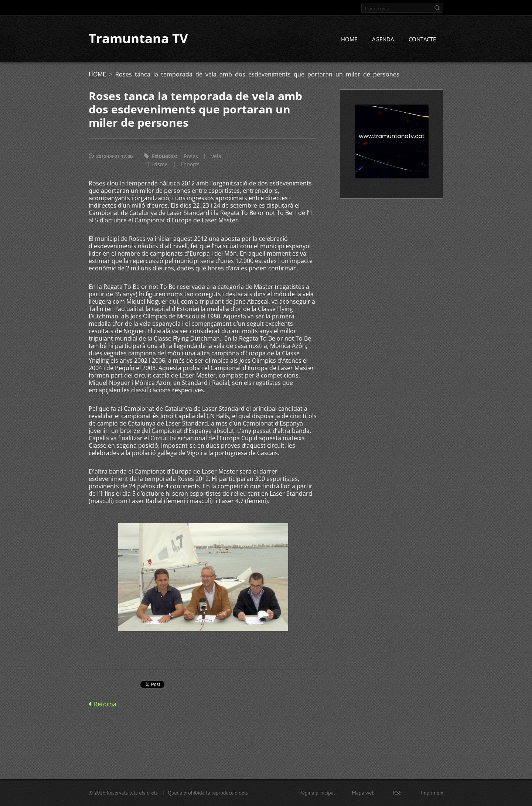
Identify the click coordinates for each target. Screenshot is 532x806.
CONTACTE (422, 40)
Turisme (158, 165)
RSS (397, 793)
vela (216, 156)
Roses (191, 156)
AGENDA (383, 40)
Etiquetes (164, 156)
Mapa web (363, 793)
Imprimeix (432, 793)
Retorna (105, 704)
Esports (190, 165)
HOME (349, 40)
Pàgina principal (317, 793)
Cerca (437, 8)
